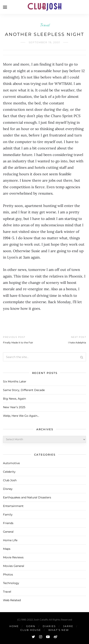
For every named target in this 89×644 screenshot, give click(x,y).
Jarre (68, 626)
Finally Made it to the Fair (18, 343)
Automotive (11, 463)
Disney (8, 489)
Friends (8, 523)
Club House (31, 630)
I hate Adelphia (77, 343)
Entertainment (13, 506)
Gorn (31, 626)
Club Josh (10, 480)
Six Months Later (15, 381)
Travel (44, 25)
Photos (8, 574)
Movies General (14, 566)
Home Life (10, 540)
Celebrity (9, 472)
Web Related (12, 600)
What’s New (59, 630)
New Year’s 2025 (14, 407)
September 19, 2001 (44, 42)
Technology (11, 583)
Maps (7, 549)
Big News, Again (14, 399)
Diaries (49, 626)
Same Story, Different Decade (24, 390)
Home (14, 626)
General (8, 532)
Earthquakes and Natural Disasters (27, 497)
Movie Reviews (13, 557)
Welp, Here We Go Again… (21, 416)
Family (8, 515)
